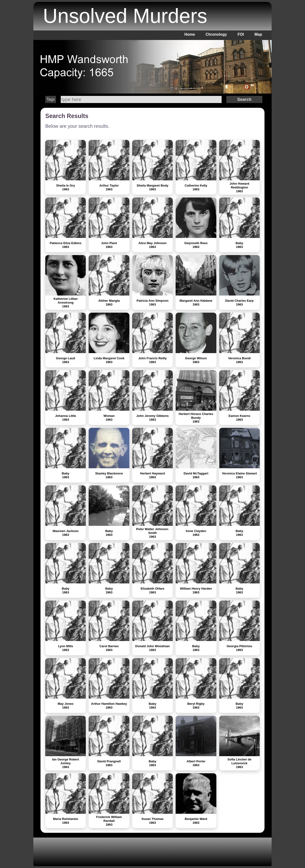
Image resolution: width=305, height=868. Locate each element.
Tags (51, 99)
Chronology (216, 34)
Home (190, 34)
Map (258, 34)
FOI (241, 34)
